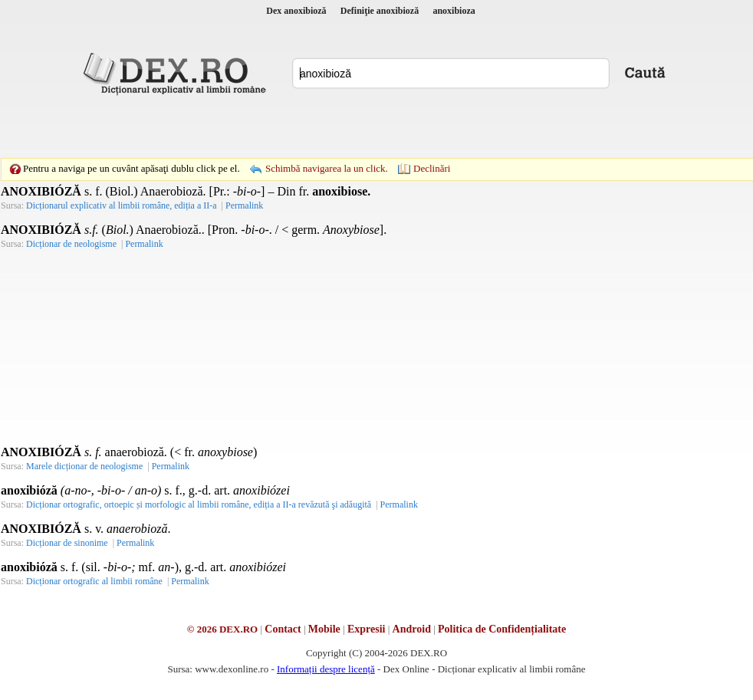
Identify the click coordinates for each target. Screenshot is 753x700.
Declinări (432, 168)
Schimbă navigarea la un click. (327, 168)
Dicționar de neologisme (71, 244)
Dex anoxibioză (296, 11)
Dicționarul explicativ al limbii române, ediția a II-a (122, 205)
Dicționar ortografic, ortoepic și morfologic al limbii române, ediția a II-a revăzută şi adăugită (199, 504)
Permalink (244, 205)
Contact (283, 629)
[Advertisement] (271, 127)
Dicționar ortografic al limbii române (94, 581)
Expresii (367, 629)
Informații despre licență (326, 669)
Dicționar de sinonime (67, 543)
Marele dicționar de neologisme (84, 466)
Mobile (324, 629)
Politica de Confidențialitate (502, 629)
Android (412, 629)
